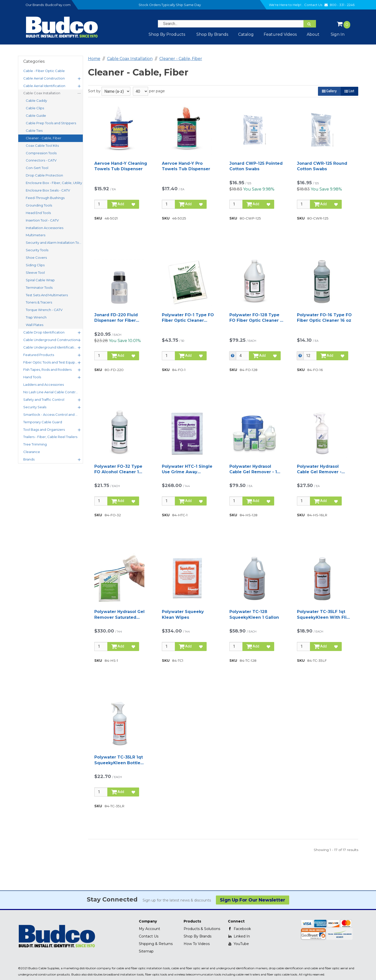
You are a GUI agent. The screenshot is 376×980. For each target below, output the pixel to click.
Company (148, 921)
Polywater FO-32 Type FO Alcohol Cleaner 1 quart (118, 469)
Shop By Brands (198, 936)
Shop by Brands (212, 34)
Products (192, 921)
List (349, 91)
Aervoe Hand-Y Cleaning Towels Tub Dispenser (121, 166)
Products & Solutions (202, 929)
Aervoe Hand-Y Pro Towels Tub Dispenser (186, 166)
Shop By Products (167, 34)
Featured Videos (280, 34)
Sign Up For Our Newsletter (253, 900)
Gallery (329, 91)
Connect (236, 921)
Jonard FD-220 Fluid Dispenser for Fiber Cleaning (116, 318)
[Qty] (101, 204)
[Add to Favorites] (133, 204)
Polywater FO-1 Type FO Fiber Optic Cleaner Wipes (188, 318)
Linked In (239, 936)
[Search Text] (237, 24)
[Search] (310, 24)
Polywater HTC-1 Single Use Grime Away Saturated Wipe (187, 469)
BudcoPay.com (58, 5)
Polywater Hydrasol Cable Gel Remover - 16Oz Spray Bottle (319, 469)
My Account (149, 929)
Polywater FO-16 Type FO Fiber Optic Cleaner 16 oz (324, 318)
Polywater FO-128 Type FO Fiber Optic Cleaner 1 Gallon (256, 318)
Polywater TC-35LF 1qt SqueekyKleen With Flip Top (323, 615)
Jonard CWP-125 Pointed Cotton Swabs (256, 166)
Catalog (246, 34)
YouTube (238, 944)
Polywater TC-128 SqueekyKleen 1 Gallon (254, 614)
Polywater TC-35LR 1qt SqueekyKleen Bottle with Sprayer (119, 760)
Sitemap (146, 951)
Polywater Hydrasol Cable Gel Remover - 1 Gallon (253, 469)
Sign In (338, 34)
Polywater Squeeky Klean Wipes (183, 614)
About (313, 34)
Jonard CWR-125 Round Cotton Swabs (322, 166)
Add (118, 204)
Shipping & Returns (156, 944)
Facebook (239, 929)
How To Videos (197, 944)
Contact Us (317, 5)
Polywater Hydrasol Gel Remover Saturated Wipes (119, 615)
